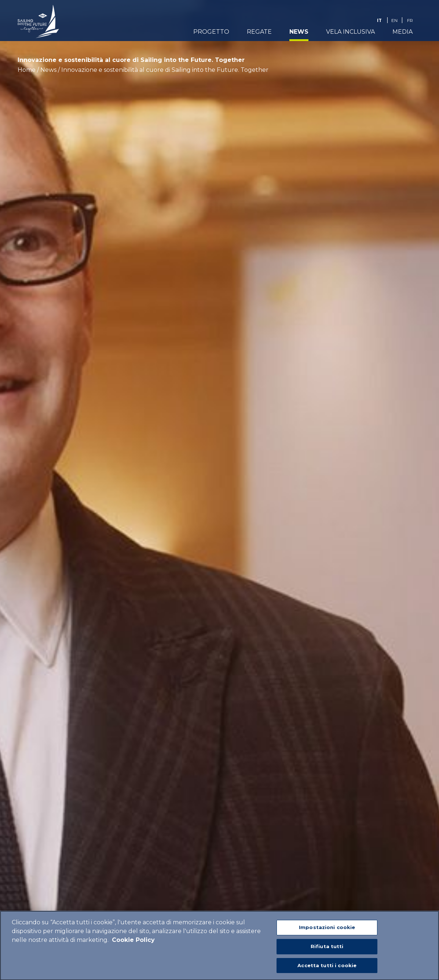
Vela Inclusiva (350, 32)
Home (27, 70)
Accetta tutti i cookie (327, 968)
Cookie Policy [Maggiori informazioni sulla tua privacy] (133, 942)
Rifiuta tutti (327, 948)
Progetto (211, 32)
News (299, 32)
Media (403, 32)
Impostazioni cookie (327, 929)
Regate (259, 32)
